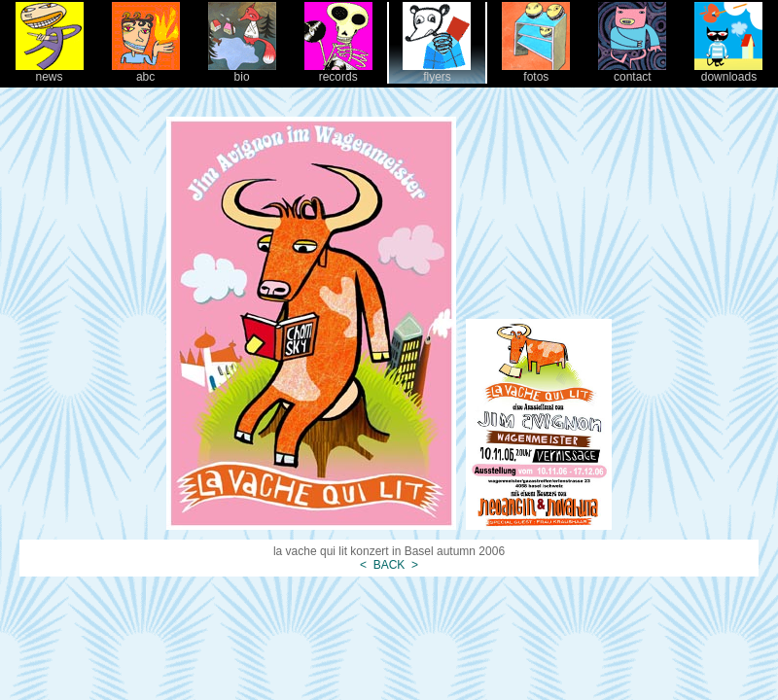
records (338, 71)
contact (632, 71)
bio (242, 71)
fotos (536, 71)
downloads (728, 71)
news (50, 71)
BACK (389, 565)
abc (146, 71)
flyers (437, 71)
